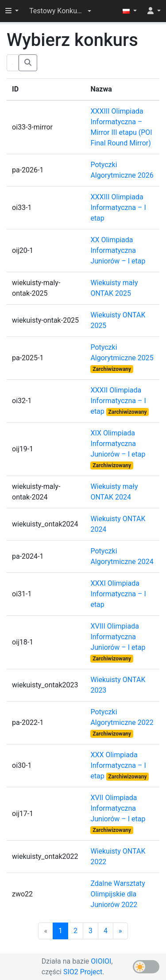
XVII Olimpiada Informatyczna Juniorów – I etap (118, 808)
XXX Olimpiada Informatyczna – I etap (118, 765)
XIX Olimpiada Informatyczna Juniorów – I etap (118, 444)
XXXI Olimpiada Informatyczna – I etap (118, 594)
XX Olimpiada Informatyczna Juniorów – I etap (118, 250)
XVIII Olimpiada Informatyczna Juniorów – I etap (118, 637)
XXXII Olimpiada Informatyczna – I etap (118, 401)
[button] (60, 11)
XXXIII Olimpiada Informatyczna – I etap (118, 208)
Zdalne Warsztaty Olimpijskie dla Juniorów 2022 (118, 894)
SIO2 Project (83, 972)
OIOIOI (101, 961)
